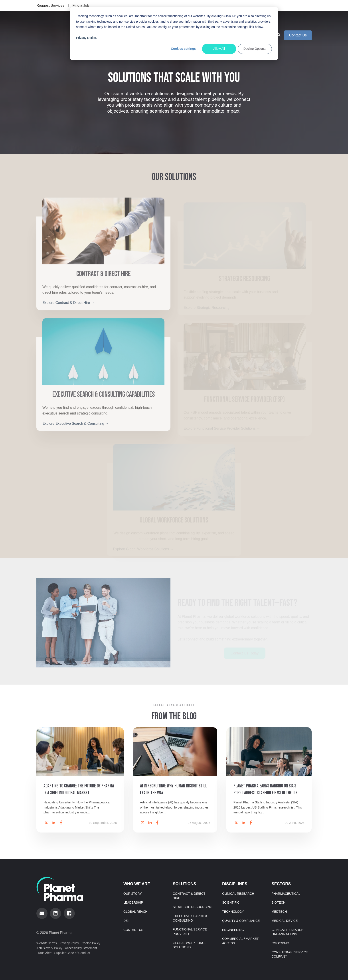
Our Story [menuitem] (133, 892)
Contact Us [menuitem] (133, 928)
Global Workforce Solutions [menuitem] (190, 944)
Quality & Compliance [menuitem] (241, 920)
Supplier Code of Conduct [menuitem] (72, 952)
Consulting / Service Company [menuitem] (290, 953)
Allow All (219, 49)
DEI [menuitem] (126, 920)
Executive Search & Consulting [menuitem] (190, 917)
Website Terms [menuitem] (47, 942)
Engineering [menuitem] (233, 928)
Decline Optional (255, 49)
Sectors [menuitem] (281, 883)
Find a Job (81, 5)
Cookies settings (183, 49)
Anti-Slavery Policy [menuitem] (49, 947)
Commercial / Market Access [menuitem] (240, 940)
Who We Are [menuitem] (137, 883)
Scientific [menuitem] (231, 901)
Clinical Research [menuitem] (238, 892)
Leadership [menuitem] (133, 901)
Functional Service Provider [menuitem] (190, 930)
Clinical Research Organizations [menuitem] (288, 931)
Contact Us (298, 27)
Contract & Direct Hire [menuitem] (189, 895)
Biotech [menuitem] (279, 901)
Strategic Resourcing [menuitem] (193, 906)
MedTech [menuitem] (279, 910)
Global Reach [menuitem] (135, 910)
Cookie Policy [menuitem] (91, 942)
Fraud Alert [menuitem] (44, 952)
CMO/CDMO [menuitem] (280, 942)
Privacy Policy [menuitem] (69, 942)
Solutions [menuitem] (185, 883)
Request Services (50, 5)
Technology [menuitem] (233, 910)
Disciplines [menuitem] (235, 883)
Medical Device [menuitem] (285, 920)
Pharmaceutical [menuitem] (286, 892)
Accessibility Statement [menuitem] (81, 947)
